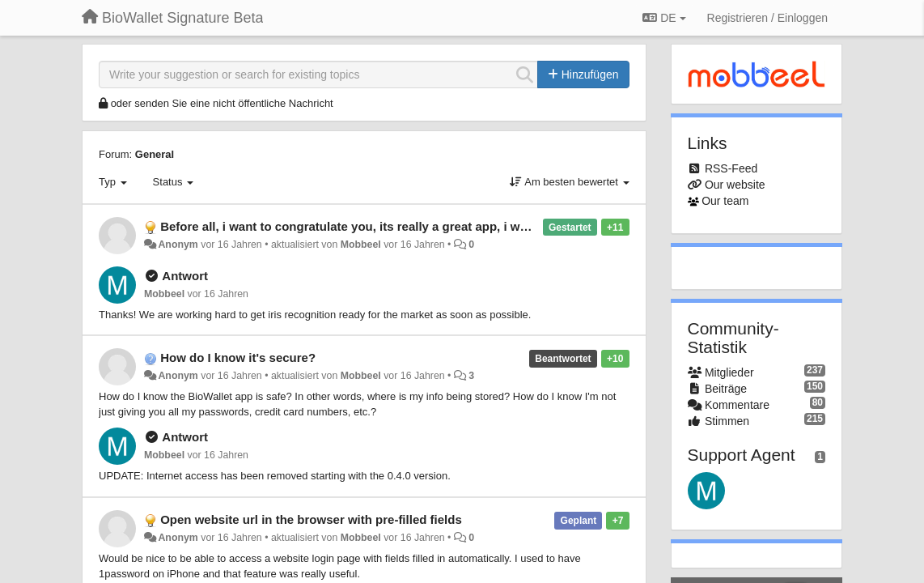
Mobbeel (361, 245)
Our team (725, 201)
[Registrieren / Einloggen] (767, 18)
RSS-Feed (731, 168)
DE (664, 18)
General (155, 154)
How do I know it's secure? (238, 357)
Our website (735, 185)
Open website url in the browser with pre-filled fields (311, 519)
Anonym (178, 245)
